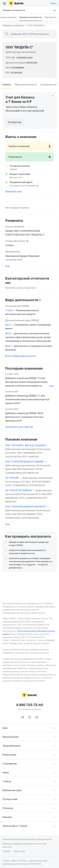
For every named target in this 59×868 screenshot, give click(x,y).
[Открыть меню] (4, 4)
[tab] (7, 85)
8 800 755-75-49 (30, 705)
